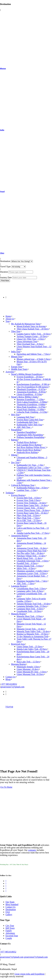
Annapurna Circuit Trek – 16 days (32, 548)
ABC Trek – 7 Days (25, 584)
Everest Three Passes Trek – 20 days (33, 510)
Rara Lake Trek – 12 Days (28, 662)
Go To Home (6, 787)
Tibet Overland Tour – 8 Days (30, 344)
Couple (9, 938)
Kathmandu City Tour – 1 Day (30, 465)
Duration (4, 272)
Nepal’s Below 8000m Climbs (24, 397)
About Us (10, 319)
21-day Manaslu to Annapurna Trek (32, 636)
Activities (10, 372)
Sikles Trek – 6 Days (26, 568)
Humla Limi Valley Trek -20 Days (32, 649)
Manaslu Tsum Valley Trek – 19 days (33, 631)
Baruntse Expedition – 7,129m (30, 399)
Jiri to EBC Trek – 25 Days (29, 520)
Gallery (9, 915)
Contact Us (11, 677)
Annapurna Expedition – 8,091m (31, 392)
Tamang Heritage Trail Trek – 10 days (33, 604)
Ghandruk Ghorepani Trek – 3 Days (33, 561)
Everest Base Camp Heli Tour (30, 420)
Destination (5, 261)
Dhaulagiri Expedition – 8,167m (31, 389)
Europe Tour (17, 367)
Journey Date (6, 277)
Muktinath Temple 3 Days (28, 667)
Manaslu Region (18, 614)
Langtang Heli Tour (25, 417)
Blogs (8, 679)
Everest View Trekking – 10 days (31, 503)
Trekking (10, 493)
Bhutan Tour (17, 357)
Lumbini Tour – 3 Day (27, 490)
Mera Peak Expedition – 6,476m (31, 407)
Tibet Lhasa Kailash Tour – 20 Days (33, 329)
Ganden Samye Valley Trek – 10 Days (34, 334)
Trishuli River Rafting (26, 442)
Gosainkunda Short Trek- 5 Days (31, 589)
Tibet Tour (16, 331)
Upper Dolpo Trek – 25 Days (30, 647)
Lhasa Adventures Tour (27, 341)
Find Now (5, 281)
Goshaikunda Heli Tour (27, 422)
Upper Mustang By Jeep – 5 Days (32, 672)
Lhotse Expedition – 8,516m (29, 394)
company (32, 850)
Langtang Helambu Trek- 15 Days (32, 606)
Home (8, 316)
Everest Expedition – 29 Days (30, 377)
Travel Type (5, 267)
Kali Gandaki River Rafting (29, 445)
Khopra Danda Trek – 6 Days (30, 566)
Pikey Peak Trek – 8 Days (28, 515)
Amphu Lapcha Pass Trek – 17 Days (33, 533)
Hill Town (10, 928)
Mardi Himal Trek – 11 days (29, 558)
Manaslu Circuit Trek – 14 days (31, 629)
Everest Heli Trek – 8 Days (29, 498)
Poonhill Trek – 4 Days (27, 563)
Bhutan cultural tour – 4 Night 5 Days (33, 359)
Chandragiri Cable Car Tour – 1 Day (33, 468)
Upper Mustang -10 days (28, 669)
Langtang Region (19, 586)
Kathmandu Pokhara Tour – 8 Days (32, 488)
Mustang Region (18, 664)
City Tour (10, 926)
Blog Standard (12, 904)
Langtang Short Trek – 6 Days (30, 609)
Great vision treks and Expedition (29, 974)
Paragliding (16, 430)
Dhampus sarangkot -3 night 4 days (32, 571)
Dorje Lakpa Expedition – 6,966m (32, 402)
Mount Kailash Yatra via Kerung (31, 326)
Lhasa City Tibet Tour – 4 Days (31, 339)
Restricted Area (18, 644)
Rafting (14, 440)
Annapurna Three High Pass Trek (31, 551)
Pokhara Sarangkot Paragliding (30, 437)
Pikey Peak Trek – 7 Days (28, 518)
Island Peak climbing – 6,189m (31, 410)
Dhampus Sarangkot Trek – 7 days (32, 581)
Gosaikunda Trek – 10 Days (29, 611)
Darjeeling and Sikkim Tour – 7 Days (33, 354)
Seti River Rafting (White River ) (31, 447)
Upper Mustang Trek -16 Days (30, 674)
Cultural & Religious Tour (23, 485)
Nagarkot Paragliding (26, 432)
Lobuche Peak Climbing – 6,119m (32, 412)
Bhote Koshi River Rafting (29, 450)
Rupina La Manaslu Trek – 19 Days (32, 634)
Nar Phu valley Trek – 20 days (30, 553)
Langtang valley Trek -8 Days (30, 591)
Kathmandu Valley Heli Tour (29, 425)
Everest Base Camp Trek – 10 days (32, 513)
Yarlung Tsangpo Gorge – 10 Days (32, 336)
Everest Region (18, 495)
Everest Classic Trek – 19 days (30, 508)
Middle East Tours (19, 369)
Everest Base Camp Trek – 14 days (32, 505)
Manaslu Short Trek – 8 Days (30, 616)
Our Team (10, 902)
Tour (8, 321)
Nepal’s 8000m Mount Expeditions (27, 374)
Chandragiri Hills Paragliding (30, 435)
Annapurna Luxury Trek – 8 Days (32, 573)
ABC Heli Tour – (24, 427)
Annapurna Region (19, 536)
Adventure (10, 933)
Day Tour (15, 462)
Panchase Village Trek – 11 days (31, 556)
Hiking (14, 455)
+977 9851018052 (9, 684)
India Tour (16, 352)
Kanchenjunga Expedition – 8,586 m (33, 384)
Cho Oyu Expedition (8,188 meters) (33, 387)
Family (9, 931)
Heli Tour (15, 415)
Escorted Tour (12, 936)
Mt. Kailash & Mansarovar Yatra (26, 324)
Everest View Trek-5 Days (28, 500)
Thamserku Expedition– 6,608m (31, 404)
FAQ (8, 912)
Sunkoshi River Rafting (27, 452)
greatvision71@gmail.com (13, 687)
